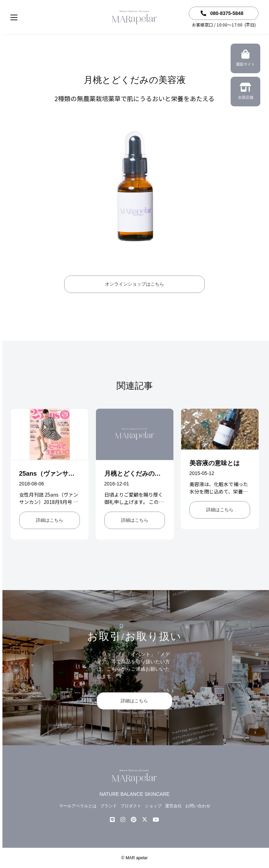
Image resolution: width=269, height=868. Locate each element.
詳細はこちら (50, 520)
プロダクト (131, 806)
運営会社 (173, 806)
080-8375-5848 (222, 13)
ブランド (109, 806)
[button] (21, 17)
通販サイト (245, 59)
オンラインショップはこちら (134, 284)
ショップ (153, 806)
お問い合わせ (198, 806)
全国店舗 (245, 92)
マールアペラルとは (78, 806)
